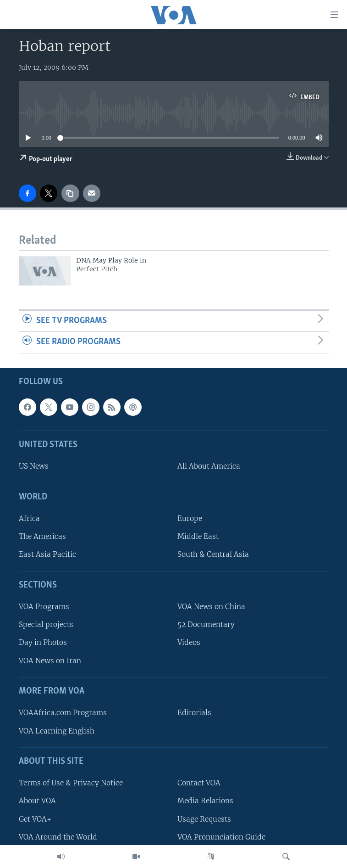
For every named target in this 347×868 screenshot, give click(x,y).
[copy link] (70, 193)
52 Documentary (206, 625)
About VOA (37, 801)
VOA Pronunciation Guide (221, 837)
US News (34, 467)
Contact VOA (199, 783)
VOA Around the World (58, 837)
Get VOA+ (35, 819)
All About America (209, 467)
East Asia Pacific (47, 555)
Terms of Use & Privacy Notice (71, 783)
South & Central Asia (213, 555)
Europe (190, 518)
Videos (189, 643)
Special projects (46, 625)
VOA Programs (44, 607)
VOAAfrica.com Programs (63, 713)
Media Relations (205, 801)
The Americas (42, 537)
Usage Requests (204, 819)
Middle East (198, 537)
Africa (29, 518)
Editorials (194, 713)
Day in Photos (43, 643)
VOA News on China (211, 607)
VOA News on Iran (50, 661)
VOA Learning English (57, 731)
